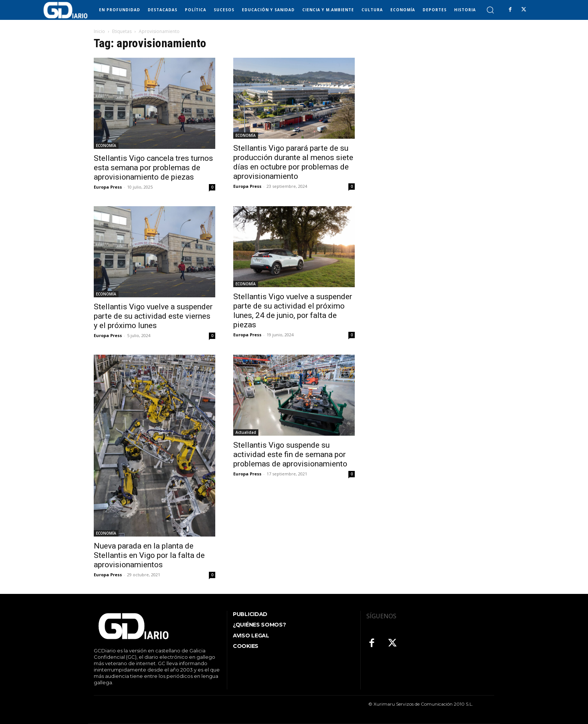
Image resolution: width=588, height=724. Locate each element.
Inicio (99, 31)
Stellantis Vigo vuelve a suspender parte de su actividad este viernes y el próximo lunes (153, 316)
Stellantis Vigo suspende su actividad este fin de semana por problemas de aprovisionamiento (290, 454)
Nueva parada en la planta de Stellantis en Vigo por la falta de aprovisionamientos (149, 555)
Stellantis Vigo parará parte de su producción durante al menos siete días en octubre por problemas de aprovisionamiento (293, 162)
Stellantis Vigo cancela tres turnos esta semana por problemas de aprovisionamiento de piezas (153, 168)
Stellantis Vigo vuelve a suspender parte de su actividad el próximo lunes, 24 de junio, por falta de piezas (293, 311)
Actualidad (246, 432)
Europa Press (108, 187)
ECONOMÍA (106, 145)
